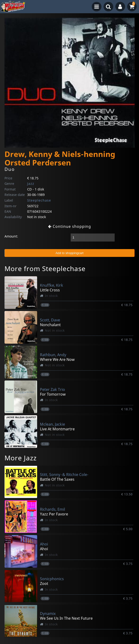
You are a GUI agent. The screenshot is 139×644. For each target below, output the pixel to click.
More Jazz (21, 458)
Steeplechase (39, 200)
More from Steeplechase (45, 268)
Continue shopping (69, 226)
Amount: (11, 236)
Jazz (31, 184)
